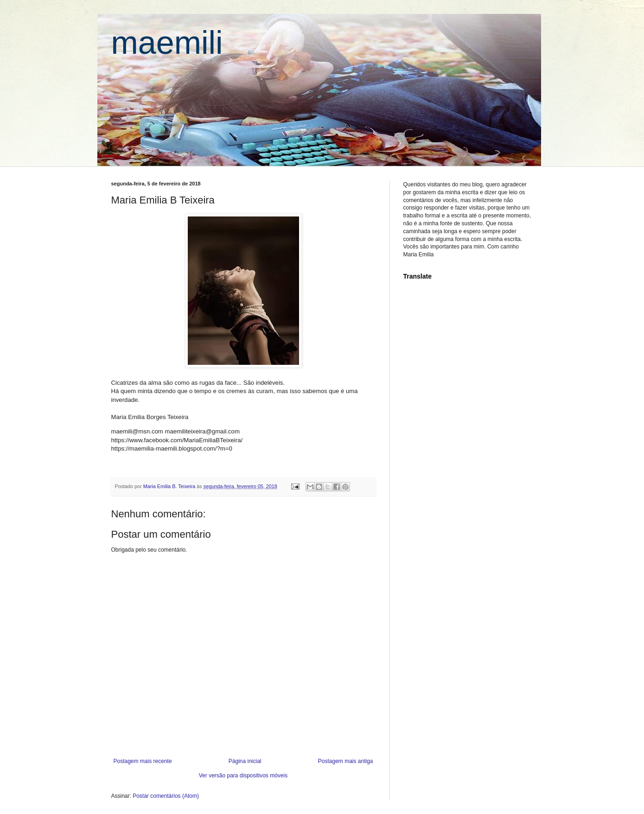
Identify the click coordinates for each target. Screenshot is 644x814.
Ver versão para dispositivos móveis (243, 776)
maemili (167, 43)
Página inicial (245, 761)
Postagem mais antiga (346, 761)
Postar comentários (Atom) (166, 796)
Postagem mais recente (143, 761)
